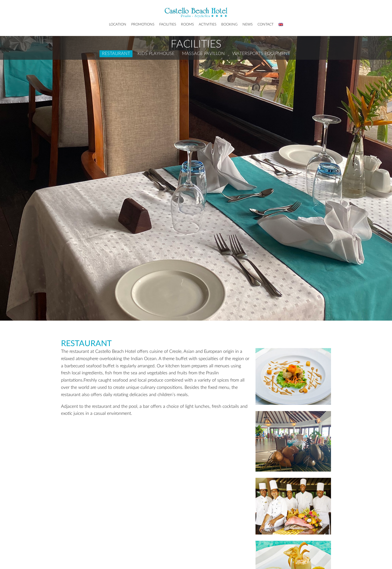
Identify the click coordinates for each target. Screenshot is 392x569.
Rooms (187, 24)
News (247, 24)
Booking (229, 24)
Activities (207, 24)
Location (118, 24)
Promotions (143, 24)
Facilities (168, 24)
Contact (265, 24)
